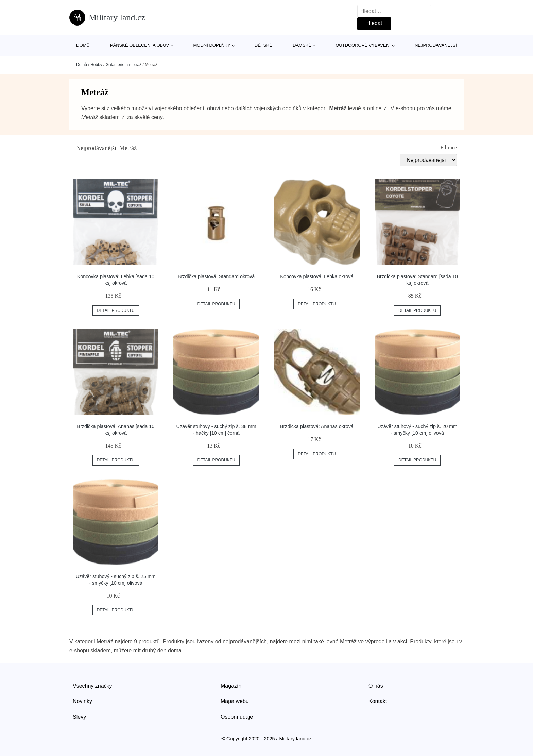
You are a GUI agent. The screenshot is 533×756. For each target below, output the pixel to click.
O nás (376, 686)
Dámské (302, 45)
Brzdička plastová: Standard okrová (216, 276)
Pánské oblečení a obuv (140, 45)
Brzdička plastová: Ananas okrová (317, 426)
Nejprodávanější (436, 45)
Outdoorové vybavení (363, 45)
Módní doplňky (212, 45)
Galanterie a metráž (124, 65)
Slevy (79, 717)
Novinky (82, 701)
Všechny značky (92, 686)
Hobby (96, 65)
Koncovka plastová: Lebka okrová (317, 276)
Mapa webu (235, 701)
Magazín (231, 686)
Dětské (263, 45)
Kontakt (378, 701)
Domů (83, 45)
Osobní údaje (237, 717)
